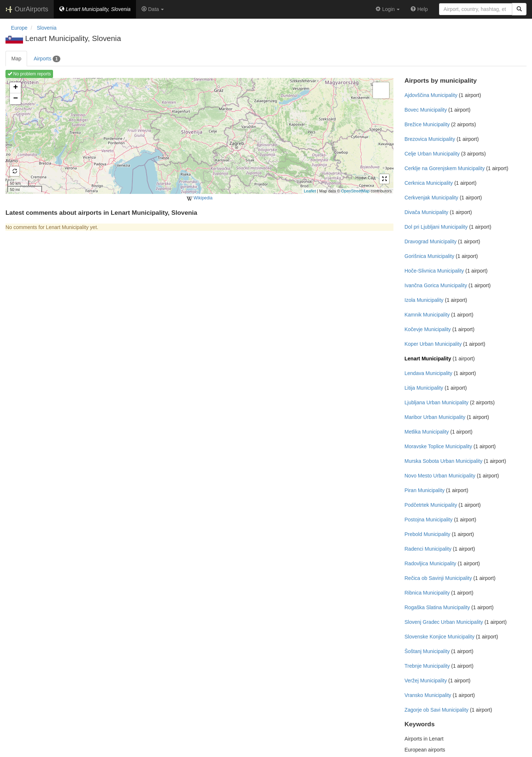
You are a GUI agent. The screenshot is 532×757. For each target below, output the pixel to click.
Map (16, 59)
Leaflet (310, 191)
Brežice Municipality (427, 124)
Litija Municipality (424, 388)
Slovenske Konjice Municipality (439, 637)
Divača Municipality (426, 212)
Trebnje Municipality (427, 666)
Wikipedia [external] (199, 198)
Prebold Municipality (427, 534)
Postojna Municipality (429, 520)
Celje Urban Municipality (432, 154)
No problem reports (29, 74)
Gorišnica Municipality (429, 256)
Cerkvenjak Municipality (431, 198)
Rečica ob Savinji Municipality (438, 578)
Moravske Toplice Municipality (438, 446)
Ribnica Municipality (427, 593)
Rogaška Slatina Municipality (437, 607)
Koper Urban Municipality (433, 344)
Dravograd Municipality (430, 241)
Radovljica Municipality (430, 563)
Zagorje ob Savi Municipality (436, 710)
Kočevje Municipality (428, 329)
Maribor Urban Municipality (435, 417)
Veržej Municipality (426, 681)
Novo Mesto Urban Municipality (440, 476)
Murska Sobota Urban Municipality (443, 461)
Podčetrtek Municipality (431, 505)
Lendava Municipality (428, 373)
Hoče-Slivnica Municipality (434, 271)
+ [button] (16, 88)
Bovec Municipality (426, 110)
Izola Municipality (424, 300)
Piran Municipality (425, 490)
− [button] (16, 99)
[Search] (519, 9)
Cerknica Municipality (429, 183)
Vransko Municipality (428, 695)
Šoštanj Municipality (427, 651)
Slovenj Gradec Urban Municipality (444, 622)
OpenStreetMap (355, 191)
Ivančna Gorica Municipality (436, 285)
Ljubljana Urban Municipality (436, 402)
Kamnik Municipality (427, 315)
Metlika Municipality (427, 432)
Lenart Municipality (428, 359)
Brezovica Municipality (430, 139)
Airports (47, 59)
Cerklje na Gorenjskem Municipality (444, 168)
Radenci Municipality (428, 549)
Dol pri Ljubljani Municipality (436, 227)
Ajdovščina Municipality (431, 95)
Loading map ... (199, 136)
